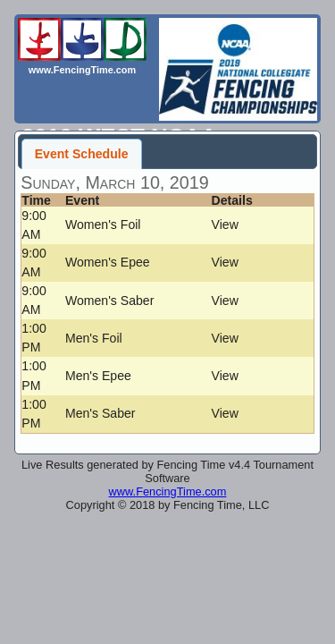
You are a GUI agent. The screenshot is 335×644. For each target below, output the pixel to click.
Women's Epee (108, 262)
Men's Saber (100, 413)
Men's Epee (98, 376)
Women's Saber (109, 301)
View (225, 225)
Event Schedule (82, 154)
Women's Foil (103, 225)
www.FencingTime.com (168, 491)
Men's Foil (94, 338)
